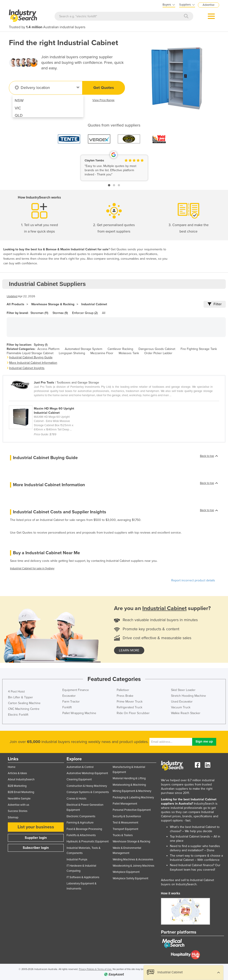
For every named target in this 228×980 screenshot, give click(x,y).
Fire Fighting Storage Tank (199, 349)
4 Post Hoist (16, 692)
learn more (129, 650)
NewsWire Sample (19, 799)
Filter (215, 304)
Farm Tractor (71, 702)
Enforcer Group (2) (85, 313)
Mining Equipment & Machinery (132, 791)
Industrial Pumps (77, 860)
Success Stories (18, 811)
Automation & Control (80, 767)
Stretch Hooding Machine (188, 696)
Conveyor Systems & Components (88, 792)
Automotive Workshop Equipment (87, 773)
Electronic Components (81, 816)
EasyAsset (176, 870)
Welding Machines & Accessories (133, 860)
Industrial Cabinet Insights (27, 368)
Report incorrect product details (193, 580)
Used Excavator (182, 702)
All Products (15, 304)
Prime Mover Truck (130, 702)
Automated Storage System (83, 349)
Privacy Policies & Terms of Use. (95, 969)
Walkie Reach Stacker (186, 713)
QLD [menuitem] (19, 115)
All (104, 313)
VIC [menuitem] (18, 108)
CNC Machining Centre (24, 709)
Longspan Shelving (72, 353)
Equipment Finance (76, 690)
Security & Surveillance (127, 816)
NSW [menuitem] (19, 100)
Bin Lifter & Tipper (20, 697)
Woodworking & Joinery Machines (133, 866)
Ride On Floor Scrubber (133, 713)
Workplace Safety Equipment (130, 878)
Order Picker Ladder (158, 353)
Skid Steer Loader (183, 690)
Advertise (209, 5)
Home (12, 767)
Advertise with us (18, 805)
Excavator (69, 696)
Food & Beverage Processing (84, 829)
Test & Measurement (125, 823)
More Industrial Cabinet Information (33, 363)
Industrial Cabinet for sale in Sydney (32, 568)
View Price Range (103, 100)
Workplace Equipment (126, 872)
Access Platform (48, 349)
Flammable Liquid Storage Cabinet (30, 353)
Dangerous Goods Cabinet (157, 349)
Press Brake (125, 696)
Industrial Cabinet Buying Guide (31, 357)
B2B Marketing (17, 786)
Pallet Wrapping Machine (79, 713)
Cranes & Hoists (76, 799)
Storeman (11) (39, 313)
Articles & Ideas (17, 773)
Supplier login (36, 838)
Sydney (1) (41, 345)
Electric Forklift (18, 715)
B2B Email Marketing (21, 792)
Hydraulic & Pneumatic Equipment (88, 841)
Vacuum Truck (181, 707)
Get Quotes (104, 88)
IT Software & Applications (83, 877)
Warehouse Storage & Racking (53, 304)
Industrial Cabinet (94, 304)
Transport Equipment (125, 829)
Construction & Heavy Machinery (87, 786)
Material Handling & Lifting (129, 778)
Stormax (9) (60, 313)
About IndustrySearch (21, 779)
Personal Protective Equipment (132, 810)
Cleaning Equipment (79, 779)
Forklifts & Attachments (81, 835)
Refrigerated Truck (129, 707)
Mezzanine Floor (102, 353)
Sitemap (13, 817)
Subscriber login (36, 848)
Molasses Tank (129, 353)
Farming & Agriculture (80, 823)
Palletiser (123, 690)
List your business (36, 827)
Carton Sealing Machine (24, 703)
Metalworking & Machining (129, 785)
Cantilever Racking (120, 349)
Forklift (67, 707)
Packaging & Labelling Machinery (133, 797)
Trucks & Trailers (123, 835)
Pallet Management (125, 804)
